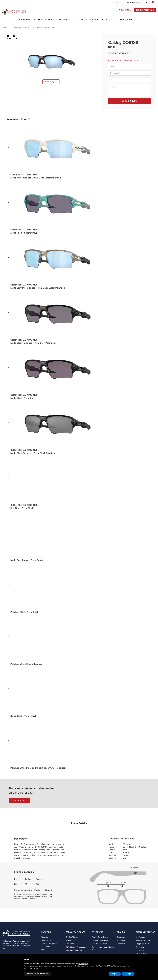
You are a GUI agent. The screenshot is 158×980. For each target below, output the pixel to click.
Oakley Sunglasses (27, 28)
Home (5, 28)
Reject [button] (115, 974)
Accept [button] (128, 974)
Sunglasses (13, 28)
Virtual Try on (51, 82)
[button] (26, 20)
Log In (144, 3)
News (117, 3)
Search (109, 3)
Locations (131, 3)
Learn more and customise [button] (38, 974)
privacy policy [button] (83, 964)
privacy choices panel (31, 968)
